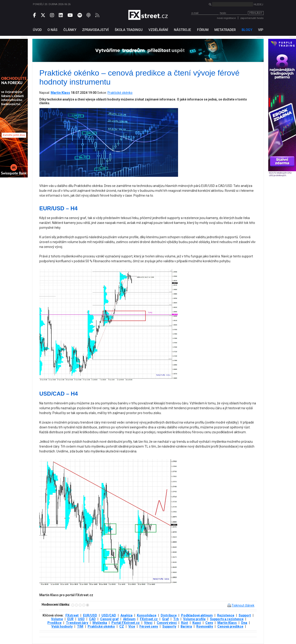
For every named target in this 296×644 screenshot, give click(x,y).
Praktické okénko (120, 93)
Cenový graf (109, 619)
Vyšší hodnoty (62, 626)
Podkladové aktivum (197, 615)
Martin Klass (227, 623)
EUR (70, 619)
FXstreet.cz (149, 619)
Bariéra (186, 626)
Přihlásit (256, 13)
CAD (92, 619)
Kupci (197, 623)
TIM (80, 626)
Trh (176, 619)
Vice (132, 626)
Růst (185, 623)
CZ (122, 626)
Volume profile (194, 619)
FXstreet (72, 615)
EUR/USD (90, 615)
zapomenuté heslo (252, 18)
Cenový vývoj (167, 623)
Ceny (209, 623)
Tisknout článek (243, 605)
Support (245, 615)
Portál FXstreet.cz (126, 623)
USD (81, 619)
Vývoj (148, 623)
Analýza (126, 615)
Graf (165, 619)
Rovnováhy (205, 626)
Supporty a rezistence (227, 619)
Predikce (54, 623)
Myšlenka (100, 623)
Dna (244, 623)
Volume (57, 619)
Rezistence (226, 615)
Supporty (169, 626)
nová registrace (226, 18)
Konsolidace (147, 615)
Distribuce (169, 615)
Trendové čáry (77, 623)
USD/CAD (109, 615)
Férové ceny (149, 626)
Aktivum (129, 619)
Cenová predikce (230, 626)
